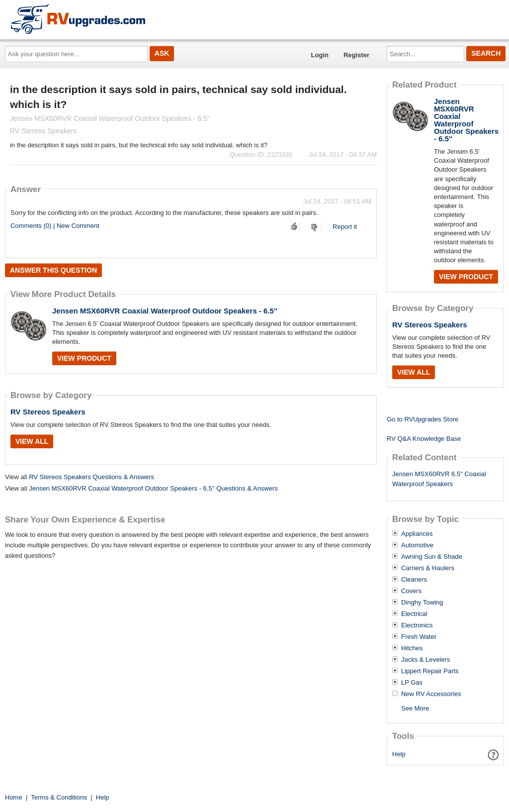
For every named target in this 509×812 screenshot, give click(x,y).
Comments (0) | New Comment (55, 226)
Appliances (417, 534)
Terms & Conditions (59, 797)
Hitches (412, 648)
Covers (411, 591)
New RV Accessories (431, 694)
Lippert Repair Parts (430, 671)
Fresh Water (419, 637)
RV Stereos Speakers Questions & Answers (91, 477)
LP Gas (412, 683)
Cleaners (414, 580)
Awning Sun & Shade (432, 557)
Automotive (417, 545)
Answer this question (53, 270)
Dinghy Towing (422, 603)
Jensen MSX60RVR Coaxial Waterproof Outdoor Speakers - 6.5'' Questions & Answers (153, 488)
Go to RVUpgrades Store (423, 419)
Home (14, 797)
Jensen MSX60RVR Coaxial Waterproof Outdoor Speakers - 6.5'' (165, 311)
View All (32, 441)
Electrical (414, 614)
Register (356, 55)
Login (320, 55)
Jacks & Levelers (425, 660)
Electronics (417, 625)
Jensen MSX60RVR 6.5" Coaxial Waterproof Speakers (439, 479)
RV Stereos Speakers (48, 412)
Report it (345, 227)
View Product (84, 358)
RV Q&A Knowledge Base (424, 439)
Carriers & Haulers (428, 568)
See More (415, 708)
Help (399, 754)
